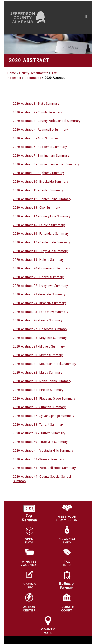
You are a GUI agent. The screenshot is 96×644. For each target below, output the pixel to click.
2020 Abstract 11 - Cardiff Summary (38, 190)
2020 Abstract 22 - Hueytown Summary (40, 286)
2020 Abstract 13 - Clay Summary (36, 208)
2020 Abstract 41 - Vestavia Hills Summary (43, 451)
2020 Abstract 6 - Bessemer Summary (40, 147)
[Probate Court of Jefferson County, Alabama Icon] (67, 602)
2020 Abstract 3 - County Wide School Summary (47, 121)
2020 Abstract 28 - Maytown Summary (40, 338)
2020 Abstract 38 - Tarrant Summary (38, 425)
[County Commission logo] (67, 512)
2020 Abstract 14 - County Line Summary (42, 216)
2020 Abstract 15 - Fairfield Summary (39, 225)
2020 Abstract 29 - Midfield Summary (39, 346)
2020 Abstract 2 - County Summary (37, 112)
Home (12, 73)
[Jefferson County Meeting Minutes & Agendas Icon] (29, 557)
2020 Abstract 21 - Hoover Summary (38, 277)
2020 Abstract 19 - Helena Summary (38, 260)
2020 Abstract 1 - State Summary (36, 104)
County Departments (34, 73)
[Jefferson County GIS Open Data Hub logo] (29, 535)
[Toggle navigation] (86, 18)
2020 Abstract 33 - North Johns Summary (42, 381)
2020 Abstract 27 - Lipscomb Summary (40, 329)
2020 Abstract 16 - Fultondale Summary (41, 234)
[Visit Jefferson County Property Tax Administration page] (67, 557)
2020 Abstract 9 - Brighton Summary (38, 173)
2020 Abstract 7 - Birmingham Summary (41, 156)
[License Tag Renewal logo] (29, 511)
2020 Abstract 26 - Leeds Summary (38, 320)
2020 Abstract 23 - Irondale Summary (39, 294)
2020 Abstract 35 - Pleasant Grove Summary (44, 399)
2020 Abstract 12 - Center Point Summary (42, 199)
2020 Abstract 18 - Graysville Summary (40, 251)
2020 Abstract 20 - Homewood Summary (41, 268)
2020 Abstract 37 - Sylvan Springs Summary (44, 416)
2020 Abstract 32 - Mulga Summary (38, 373)
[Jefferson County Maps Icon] (48, 625)
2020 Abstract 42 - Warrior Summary (38, 459)
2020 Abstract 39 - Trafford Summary (39, 433)
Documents (33, 78)
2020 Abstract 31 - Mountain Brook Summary (44, 364)
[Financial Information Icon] (67, 535)
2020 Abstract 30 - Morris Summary (38, 355)
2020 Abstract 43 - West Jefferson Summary (44, 468)
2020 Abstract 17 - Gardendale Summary (41, 242)
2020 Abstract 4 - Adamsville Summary (40, 130)
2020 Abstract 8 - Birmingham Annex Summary (46, 164)
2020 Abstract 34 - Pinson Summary (38, 390)
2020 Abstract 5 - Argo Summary (36, 138)
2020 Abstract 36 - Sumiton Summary (39, 407)
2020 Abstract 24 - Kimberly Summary (39, 303)
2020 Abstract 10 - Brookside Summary (40, 182)
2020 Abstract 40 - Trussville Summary (40, 442)
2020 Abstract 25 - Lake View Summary (40, 312)
